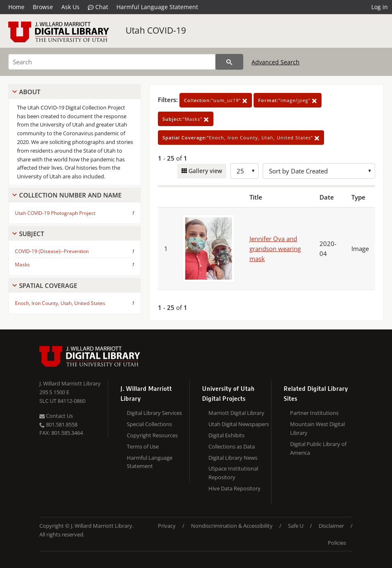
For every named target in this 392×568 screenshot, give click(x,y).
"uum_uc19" (216, 100)
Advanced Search (276, 62)
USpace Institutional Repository (233, 473)
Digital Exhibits (226, 435)
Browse (43, 7)
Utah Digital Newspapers (239, 424)
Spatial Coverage (48, 285)
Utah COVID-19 (156, 30)
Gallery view (204, 171)
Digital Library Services (154, 413)
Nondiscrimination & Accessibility (232, 526)
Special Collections (149, 424)
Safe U (296, 526)
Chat (98, 7)
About (30, 92)
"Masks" (186, 119)
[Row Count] (244, 171)
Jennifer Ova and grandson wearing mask (275, 249)
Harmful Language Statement (157, 7)
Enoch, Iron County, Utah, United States (60, 303)
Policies (337, 543)
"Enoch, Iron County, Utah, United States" (241, 138)
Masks (22, 264)
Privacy (167, 526)
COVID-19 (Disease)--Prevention (52, 251)
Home (16, 7)
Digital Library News (233, 458)
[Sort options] (319, 171)
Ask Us (70, 7)
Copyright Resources (152, 435)
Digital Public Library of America (318, 448)
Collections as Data (232, 446)
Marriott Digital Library (236, 413)
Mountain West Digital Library (317, 428)
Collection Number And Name (70, 195)
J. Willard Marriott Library (70, 383)
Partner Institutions (314, 413)
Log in (380, 7)
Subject (31, 234)
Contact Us (56, 416)
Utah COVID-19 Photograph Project (55, 213)
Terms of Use (143, 446)
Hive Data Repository (235, 488)
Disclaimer (331, 526)
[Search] (112, 62)
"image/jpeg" (288, 100)
